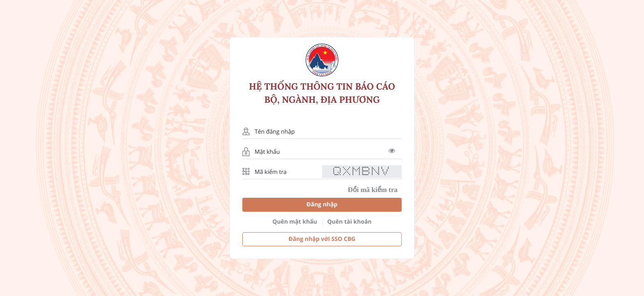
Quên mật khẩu (295, 222)
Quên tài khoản (350, 222)
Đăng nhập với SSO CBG (322, 239)
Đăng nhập (322, 205)
